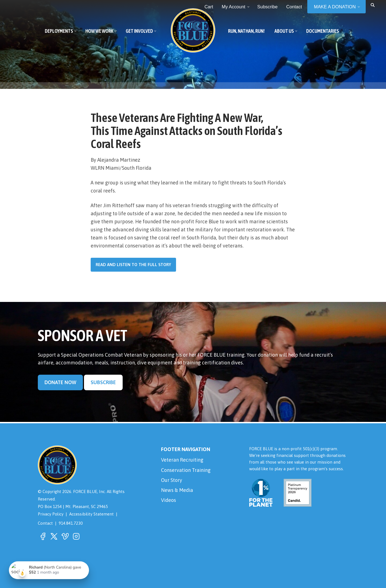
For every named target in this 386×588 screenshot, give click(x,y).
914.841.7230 (71, 523)
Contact (45, 523)
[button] (373, 5)
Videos (169, 500)
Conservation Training (186, 470)
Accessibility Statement (91, 514)
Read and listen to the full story (133, 265)
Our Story (172, 480)
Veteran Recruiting (182, 460)
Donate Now (60, 382)
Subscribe (103, 382)
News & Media (177, 490)
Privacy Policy (51, 514)
